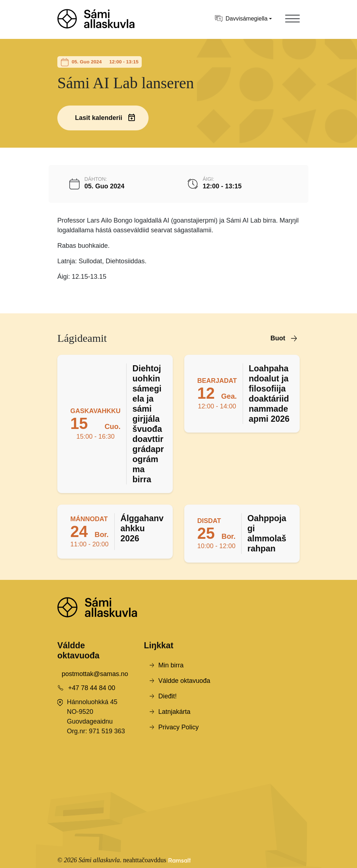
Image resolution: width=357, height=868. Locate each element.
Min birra (171, 665)
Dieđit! (168, 696)
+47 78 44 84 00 (92, 688)
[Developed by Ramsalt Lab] (180, 860)
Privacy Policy (178, 727)
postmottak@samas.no (95, 674)
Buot (278, 338)
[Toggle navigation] (292, 19)
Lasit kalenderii (99, 118)
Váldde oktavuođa (184, 681)
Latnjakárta (174, 712)
